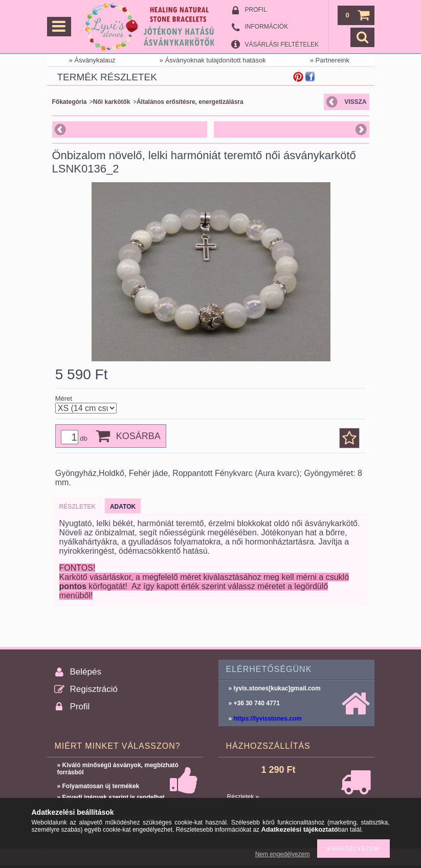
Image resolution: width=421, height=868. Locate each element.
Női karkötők (112, 102)
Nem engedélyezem (283, 854)
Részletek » (243, 797)
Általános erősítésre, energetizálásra (190, 102)
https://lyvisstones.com (268, 719)
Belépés (86, 672)
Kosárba (138, 436)
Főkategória (70, 102)
